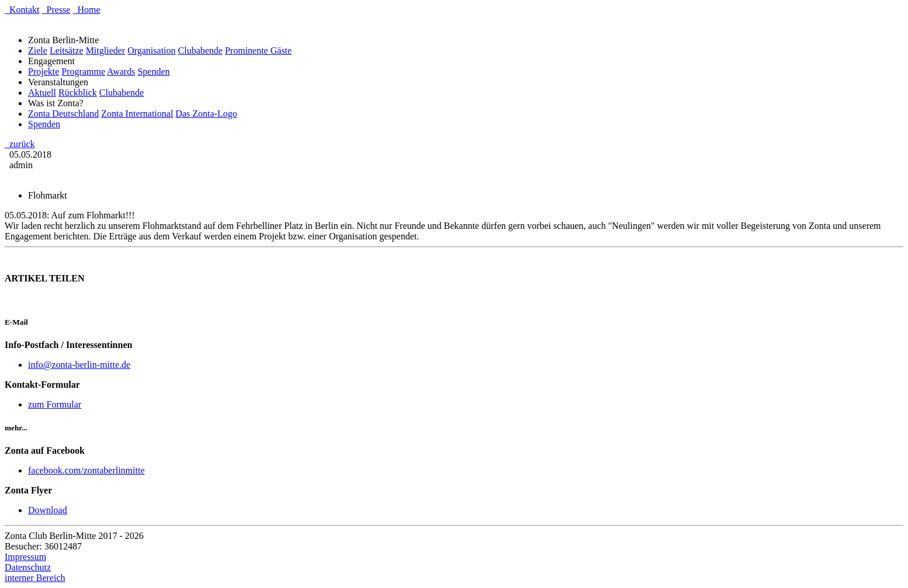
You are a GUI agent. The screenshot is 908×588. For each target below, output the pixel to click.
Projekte (44, 72)
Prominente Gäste (258, 51)
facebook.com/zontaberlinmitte (86, 470)
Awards (121, 72)
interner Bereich (35, 578)
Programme (83, 72)
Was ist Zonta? (58, 103)
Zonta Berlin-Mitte (66, 40)
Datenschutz (28, 567)
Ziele (38, 51)
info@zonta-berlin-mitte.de (79, 365)
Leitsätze (67, 51)
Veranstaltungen (60, 82)
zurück (20, 144)
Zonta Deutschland (63, 114)
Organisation (151, 51)
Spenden (153, 72)
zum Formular (55, 404)
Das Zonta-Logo (206, 114)
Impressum (25, 557)
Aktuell (42, 93)
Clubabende (200, 51)
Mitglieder (106, 51)
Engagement (54, 61)
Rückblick (78, 93)
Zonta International (137, 114)
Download (48, 510)
